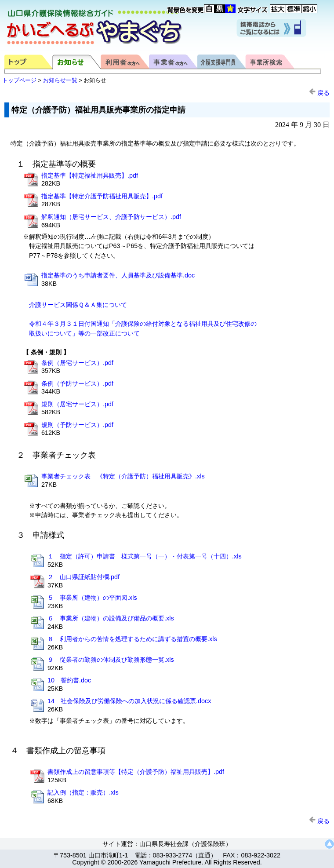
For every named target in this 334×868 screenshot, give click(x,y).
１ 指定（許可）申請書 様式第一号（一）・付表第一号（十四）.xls (145, 556)
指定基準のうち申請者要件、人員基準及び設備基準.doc (118, 275)
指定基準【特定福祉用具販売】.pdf (90, 175)
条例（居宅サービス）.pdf (77, 363)
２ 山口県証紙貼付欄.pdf (83, 577)
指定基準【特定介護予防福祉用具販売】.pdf (102, 196)
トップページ (19, 80)
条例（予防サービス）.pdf (77, 383)
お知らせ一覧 (60, 80)
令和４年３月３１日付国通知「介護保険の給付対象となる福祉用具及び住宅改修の (143, 324)
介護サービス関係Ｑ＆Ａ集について (78, 305)
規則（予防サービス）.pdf (77, 425)
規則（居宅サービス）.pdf (77, 404)
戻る (319, 93)
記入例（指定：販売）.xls (83, 792)
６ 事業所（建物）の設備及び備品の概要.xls (111, 618)
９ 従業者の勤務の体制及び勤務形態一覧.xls (111, 660)
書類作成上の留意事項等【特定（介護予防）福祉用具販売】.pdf (136, 772)
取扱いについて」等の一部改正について (84, 333)
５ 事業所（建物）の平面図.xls (92, 598)
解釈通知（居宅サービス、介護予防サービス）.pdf (111, 217)
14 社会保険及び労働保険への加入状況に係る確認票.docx (129, 701)
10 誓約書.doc (69, 680)
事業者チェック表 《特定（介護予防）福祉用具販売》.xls (123, 476)
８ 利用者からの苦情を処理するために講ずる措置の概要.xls (132, 639)
